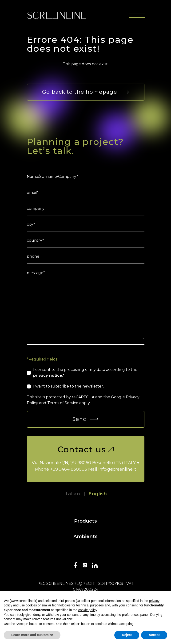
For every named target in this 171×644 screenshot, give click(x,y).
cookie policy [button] (88, 610)
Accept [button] (154, 635)
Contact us (86, 449)
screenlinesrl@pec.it (71, 584)
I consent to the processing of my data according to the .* (85, 372)
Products (85, 521)
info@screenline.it (117, 469)
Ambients (85, 536)
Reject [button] (127, 635)
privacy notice (48, 375)
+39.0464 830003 (69, 469)
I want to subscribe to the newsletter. (68, 386)
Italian (72, 494)
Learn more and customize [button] (32, 635)
